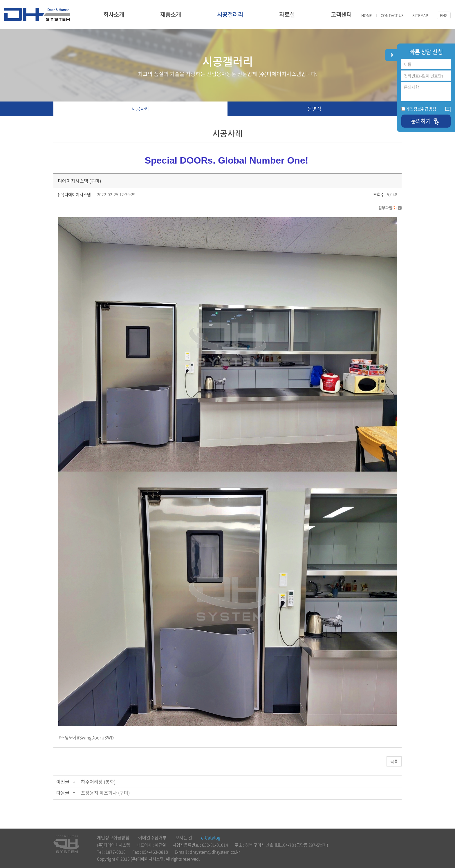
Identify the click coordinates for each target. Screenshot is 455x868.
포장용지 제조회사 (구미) (105, 793)
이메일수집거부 (152, 838)
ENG (444, 15)
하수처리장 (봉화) (98, 782)
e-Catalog (211, 838)
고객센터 (341, 14)
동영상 (315, 109)
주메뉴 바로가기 (0, 0)
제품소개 (171, 14)
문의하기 (426, 121)
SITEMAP (420, 15)
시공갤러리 (230, 14)
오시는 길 (184, 838)
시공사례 (140, 109)
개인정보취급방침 (421, 109)
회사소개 (114, 14)
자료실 (287, 14)
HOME (367, 15)
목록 (394, 761)
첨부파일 (390, 208)
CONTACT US (392, 15)
